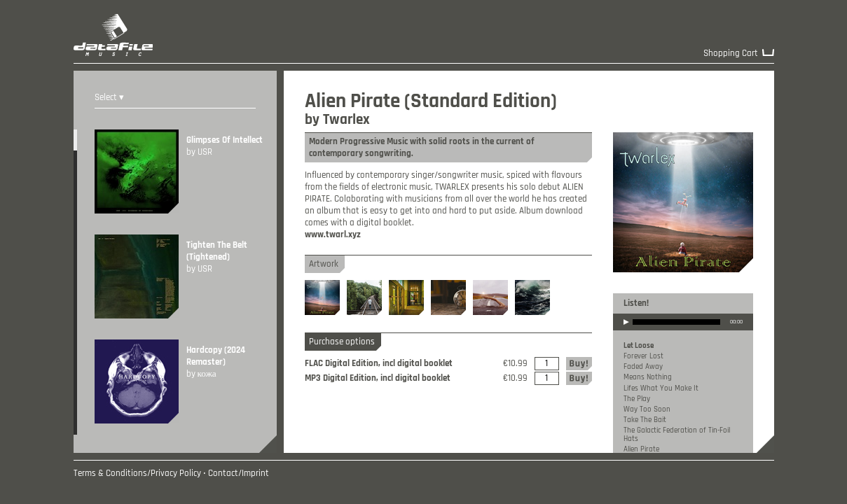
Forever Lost (643, 356)
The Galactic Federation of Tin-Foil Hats (677, 434)
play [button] (626, 331)
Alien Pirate (641, 449)
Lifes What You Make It (661, 388)
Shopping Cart (731, 54)
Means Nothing (648, 377)
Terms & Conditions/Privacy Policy (137, 474)
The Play (637, 399)
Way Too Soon (647, 409)
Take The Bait (645, 420)
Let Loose (639, 346)
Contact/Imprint (239, 474)
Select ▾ (109, 98)
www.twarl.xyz (333, 235)
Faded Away (643, 367)
